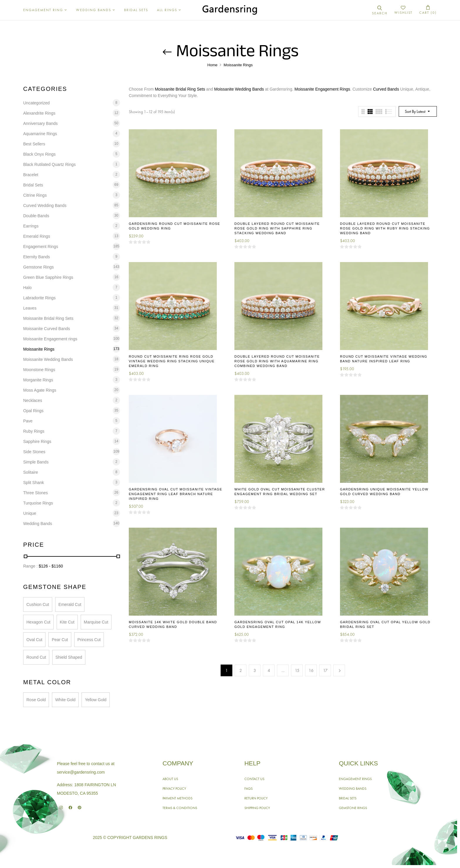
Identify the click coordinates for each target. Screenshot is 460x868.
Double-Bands (36, 216)
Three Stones (35, 493)
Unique (30, 513)
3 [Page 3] (255, 670)
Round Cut (36, 657)
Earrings (31, 226)
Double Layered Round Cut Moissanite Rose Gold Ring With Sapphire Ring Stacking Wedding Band (277, 228)
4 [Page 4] (269, 670)
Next (339, 670)
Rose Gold (36, 700)
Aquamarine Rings (40, 134)
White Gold (65, 700)
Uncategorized (36, 103)
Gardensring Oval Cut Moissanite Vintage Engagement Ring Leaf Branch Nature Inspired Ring (175, 494)
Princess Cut (89, 640)
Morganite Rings (38, 380)
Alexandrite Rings (39, 113)
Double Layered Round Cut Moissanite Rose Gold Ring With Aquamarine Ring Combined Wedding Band (277, 361)
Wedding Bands (38, 524)
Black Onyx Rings (39, 154)
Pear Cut (60, 640)
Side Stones (34, 452)
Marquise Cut (96, 622)
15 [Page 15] (297, 670)
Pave (28, 421)
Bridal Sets (33, 185)
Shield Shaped (69, 657)
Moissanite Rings (39, 349)
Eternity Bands (37, 257)
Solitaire (31, 472)
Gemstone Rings (38, 267)
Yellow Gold (95, 700)
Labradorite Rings (39, 298)
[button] (428, 10)
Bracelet (31, 175)
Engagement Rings (41, 247)
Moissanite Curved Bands (47, 329)
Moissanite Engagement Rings (322, 89)
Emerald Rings (37, 236)
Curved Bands (386, 89)
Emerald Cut (70, 604)
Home (213, 65)
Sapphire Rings (37, 441)
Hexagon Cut (38, 622)
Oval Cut (34, 640)
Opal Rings (33, 411)
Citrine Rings (35, 195)
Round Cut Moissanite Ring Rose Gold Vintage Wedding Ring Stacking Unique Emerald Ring (172, 361)
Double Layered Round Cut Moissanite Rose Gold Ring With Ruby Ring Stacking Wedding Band (385, 228)
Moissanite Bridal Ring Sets (48, 318)
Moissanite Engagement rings (50, 339)
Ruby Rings (34, 431)
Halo (27, 288)
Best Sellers (34, 144)
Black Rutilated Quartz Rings (49, 164)
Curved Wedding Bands (45, 205)
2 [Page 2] (241, 670)
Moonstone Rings (39, 370)
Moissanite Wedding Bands (48, 359)
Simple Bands (36, 462)
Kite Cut (67, 622)
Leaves (30, 308)
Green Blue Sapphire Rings (48, 277)
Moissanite (224, 89)
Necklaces (33, 400)
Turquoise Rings (38, 503)
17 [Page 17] (325, 670)
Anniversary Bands (40, 123)
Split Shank (34, 483)
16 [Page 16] (311, 670)
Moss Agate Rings (40, 390)
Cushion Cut (38, 604)
